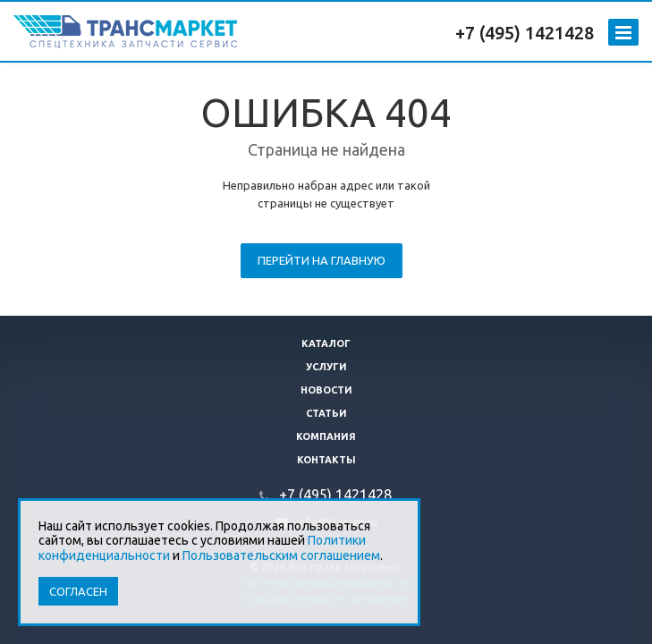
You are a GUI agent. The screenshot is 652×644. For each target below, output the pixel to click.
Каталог (326, 343)
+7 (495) (490, 33)
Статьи (326, 413)
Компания (326, 436)
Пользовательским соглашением (281, 555)
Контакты (326, 460)
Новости (326, 390)
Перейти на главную (322, 260)
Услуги (326, 367)
